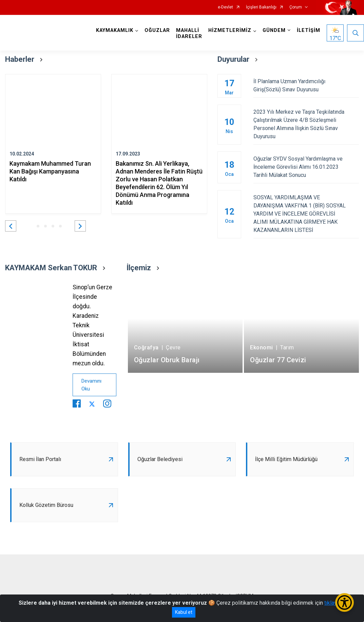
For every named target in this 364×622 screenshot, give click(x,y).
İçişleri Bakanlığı (261, 7)
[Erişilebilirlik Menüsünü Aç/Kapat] (344, 602)
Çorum (296, 7)
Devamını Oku (91, 385)
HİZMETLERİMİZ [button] (230, 30)
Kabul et (184, 612)
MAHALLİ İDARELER (189, 33)
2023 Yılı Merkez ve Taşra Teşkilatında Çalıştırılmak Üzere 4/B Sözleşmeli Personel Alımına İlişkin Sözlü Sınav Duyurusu (306, 124)
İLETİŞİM (309, 30)
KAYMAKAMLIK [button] (115, 30)
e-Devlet (225, 7)
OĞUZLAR (157, 30)
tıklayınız (335, 603)
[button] (11, 226)
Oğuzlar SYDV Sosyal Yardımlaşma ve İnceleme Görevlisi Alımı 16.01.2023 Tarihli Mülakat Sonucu (306, 167)
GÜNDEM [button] (274, 30)
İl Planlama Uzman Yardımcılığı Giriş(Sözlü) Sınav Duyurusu (306, 85)
